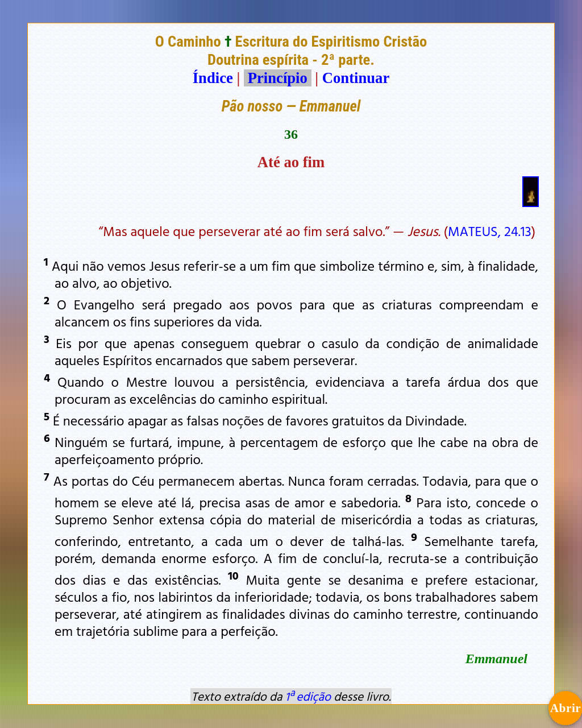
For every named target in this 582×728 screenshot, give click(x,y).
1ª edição (308, 696)
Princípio (277, 78)
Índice (213, 78)
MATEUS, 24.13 (490, 231)
